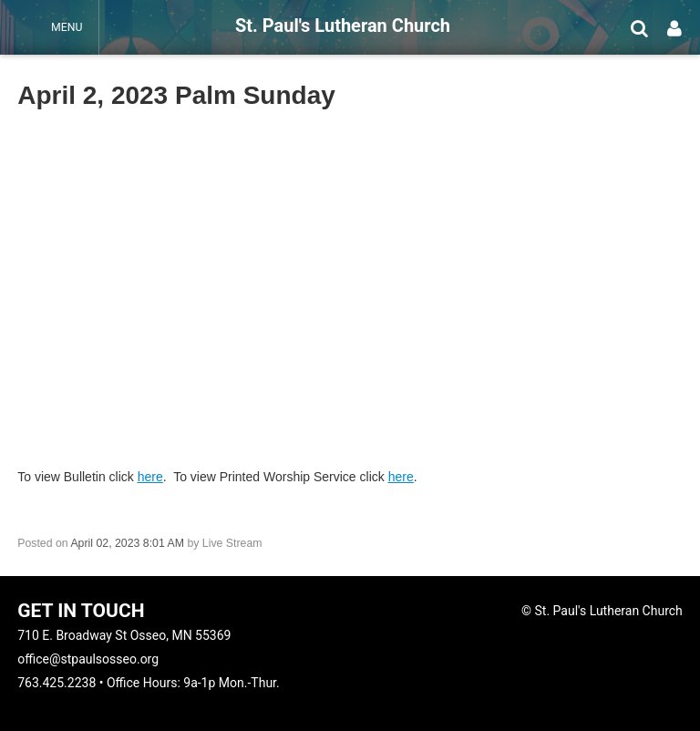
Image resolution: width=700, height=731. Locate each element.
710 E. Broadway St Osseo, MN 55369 (124, 635)
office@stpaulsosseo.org (88, 659)
